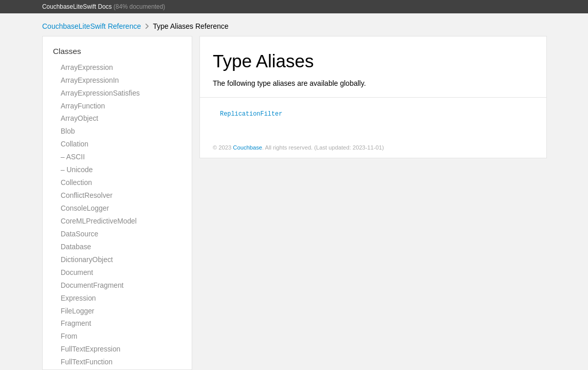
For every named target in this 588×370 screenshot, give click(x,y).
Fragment (76, 323)
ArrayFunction (83, 106)
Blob (68, 131)
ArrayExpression (87, 67)
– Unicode (77, 170)
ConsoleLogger (85, 208)
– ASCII (73, 157)
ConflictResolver (87, 195)
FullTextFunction (87, 362)
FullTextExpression (90, 349)
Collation (75, 144)
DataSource (79, 234)
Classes (67, 51)
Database (76, 247)
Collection (76, 182)
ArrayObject (79, 118)
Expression (78, 298)
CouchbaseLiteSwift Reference (91, 26)
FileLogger (78, 311)
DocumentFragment (92, 285)
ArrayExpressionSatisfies (100, 93)
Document (77, 272)
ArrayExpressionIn (90, 80)
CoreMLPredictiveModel (99, 221)
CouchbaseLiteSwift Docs (77, 7)
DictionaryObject (87, 260)
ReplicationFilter (251, 113)
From (69, 336)
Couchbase (247, 147)
